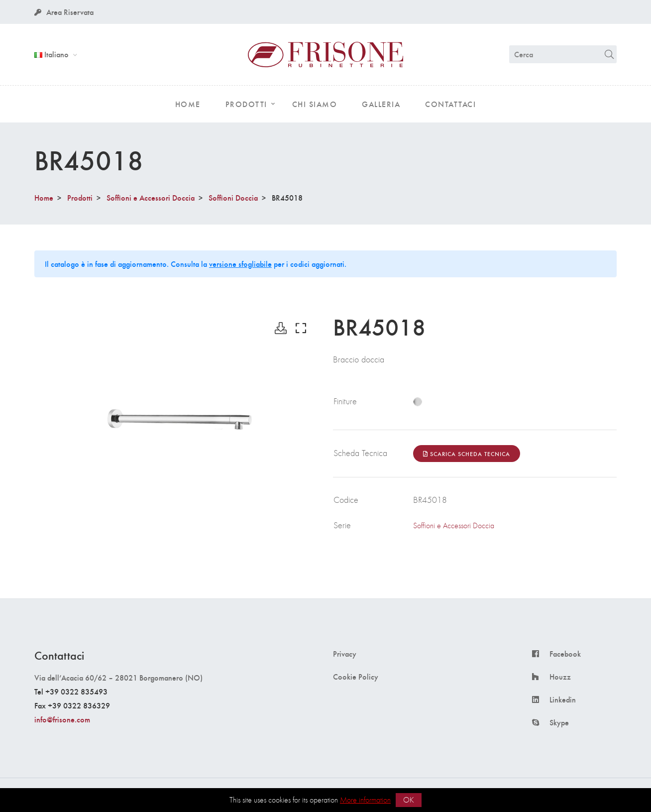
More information (365, 800)
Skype (559, 722)
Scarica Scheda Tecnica (467, 454)
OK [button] (409, 800)
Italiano (53, 54)
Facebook (565, 654)
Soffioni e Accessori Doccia (151, 197)
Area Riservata (64, 12)
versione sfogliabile (240, 264)
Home (44, 197)
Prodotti (80, 197)
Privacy (345, 654)
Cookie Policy (356, 677)
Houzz (560, 677)
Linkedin (563, 699)
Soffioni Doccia (233, 197)
